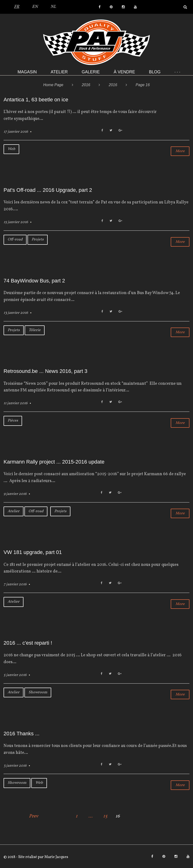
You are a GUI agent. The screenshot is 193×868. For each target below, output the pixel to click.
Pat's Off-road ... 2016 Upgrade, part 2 (48, 190)
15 (105, 816)
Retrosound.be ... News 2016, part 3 (45, 371)
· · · (177, 72)
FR (17, 7)
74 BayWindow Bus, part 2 (34, 281)
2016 (86, 85)
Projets (38, 239)
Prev (34, 816)
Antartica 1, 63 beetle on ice (36, 100)
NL (53, 7)
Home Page (53, 85)
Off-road (15, 239)
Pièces (13, 421)
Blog (155, 72)
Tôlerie (35, 330)
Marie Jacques (56, 857)
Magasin (27, 72)
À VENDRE (124, 72)
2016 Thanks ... (21, 734)
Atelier (59, 72)
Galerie (91, 72)
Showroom (38, 692)
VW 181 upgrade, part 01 (33, 552)
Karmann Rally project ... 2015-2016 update (54, 462)
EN (35, 7)
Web (11, 149)
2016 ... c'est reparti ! (28, 643)
